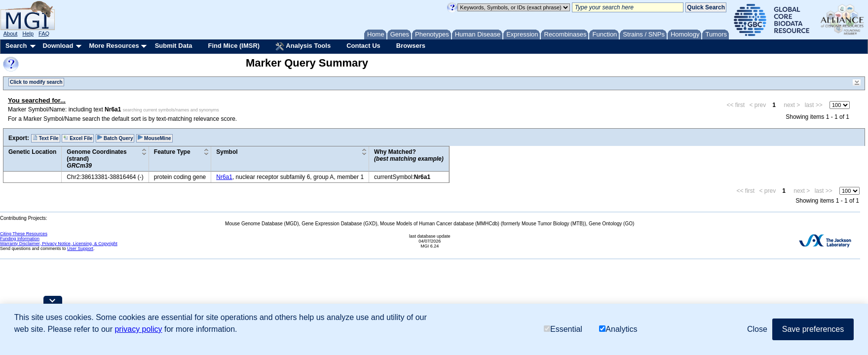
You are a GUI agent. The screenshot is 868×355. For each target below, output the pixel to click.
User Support (80, 248)
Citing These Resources (24, 234)
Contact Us (363, 46)
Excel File (78, 138)
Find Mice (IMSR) (234, 46)
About (11, 34)
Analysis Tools (303, 46)
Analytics (618, 329)
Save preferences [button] (813, 329)
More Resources (114, 46)
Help (28, 34)
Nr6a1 (224, 177)
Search (16, 46)
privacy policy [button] (138, 329)
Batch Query (115, 138)
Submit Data (174, 46)
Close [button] (757, 329)
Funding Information (20, 239)
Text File (46, 138)
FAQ (44, 34)
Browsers (411, 46)
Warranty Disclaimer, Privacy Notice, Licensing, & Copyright (59, 244)
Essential (563, 329)
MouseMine (154, 138)
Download (58, 46)
